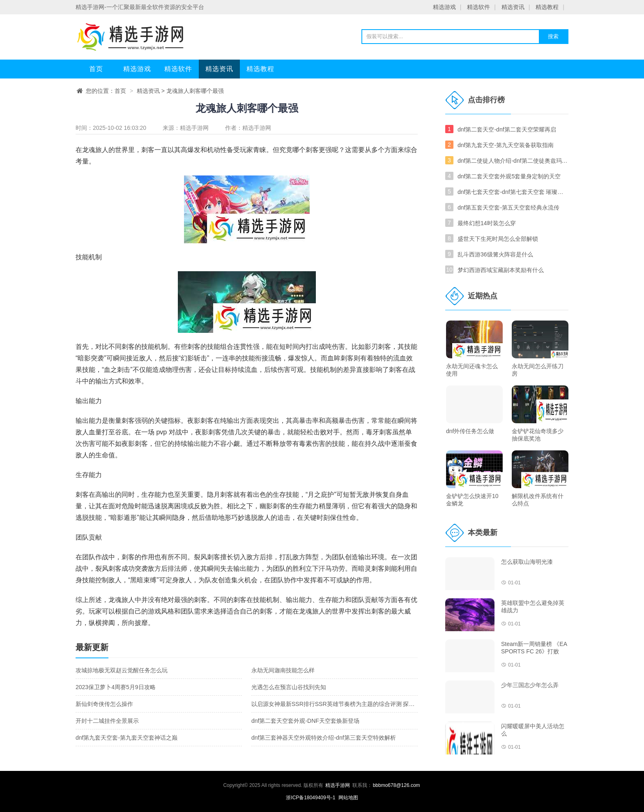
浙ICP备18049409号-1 (311, 798)
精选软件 (478, 7)
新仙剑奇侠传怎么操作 (104, 704)
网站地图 (348, 798)
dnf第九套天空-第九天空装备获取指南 (506, 145)
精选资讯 (513, 7)
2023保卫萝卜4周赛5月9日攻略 (116, 687)
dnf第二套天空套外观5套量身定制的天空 (509, 176)
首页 (96, 69)
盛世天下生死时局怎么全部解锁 (498, 239)
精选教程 (547, 7)
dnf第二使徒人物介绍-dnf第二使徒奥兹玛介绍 (513, 161)
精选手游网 (194, 128)
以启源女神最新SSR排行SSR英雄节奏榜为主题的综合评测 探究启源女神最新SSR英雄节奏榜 (370, 704)
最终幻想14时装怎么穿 (487, 223)
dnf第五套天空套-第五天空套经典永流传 (508, 208)
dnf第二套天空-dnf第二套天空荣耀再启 (507, 129)
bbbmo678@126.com (397, 785)
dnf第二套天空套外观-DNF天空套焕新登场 (305, 721)
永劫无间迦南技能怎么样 (283, 670)
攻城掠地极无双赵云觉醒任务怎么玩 (122, 670)
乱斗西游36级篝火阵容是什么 (495, 254)
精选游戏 (444, 7)
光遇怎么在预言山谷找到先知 (289, 687)
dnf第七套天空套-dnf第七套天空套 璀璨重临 (513, 192)
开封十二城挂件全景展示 (107, 721)
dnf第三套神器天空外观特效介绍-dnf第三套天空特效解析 (324, 738)
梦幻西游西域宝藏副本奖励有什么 (501, 270)
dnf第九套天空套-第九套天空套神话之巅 (126, 738)
